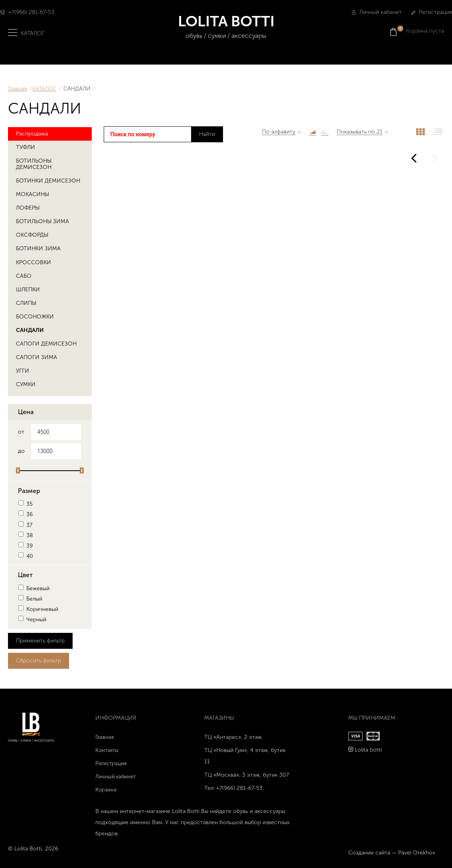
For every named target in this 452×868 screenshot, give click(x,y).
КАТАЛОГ (44, 89)
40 (26, 556)
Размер (29, 490)
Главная (18, 89)
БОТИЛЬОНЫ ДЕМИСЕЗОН (34, 163)
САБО (24, 275)
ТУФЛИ (26, 146)
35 (25, 504)
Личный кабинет (377, 12)
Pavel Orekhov (417, 852)
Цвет (25, 574)
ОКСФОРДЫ (32, 235)
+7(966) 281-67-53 (31, 12)
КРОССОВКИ (34, 262)
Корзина (106, 789)
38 (25, 535)
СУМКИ (26, 384)
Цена (26, 411)
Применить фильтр (40, 640)
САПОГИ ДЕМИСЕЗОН (46, 343)
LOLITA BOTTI (226, 27)
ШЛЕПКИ (28, 289)
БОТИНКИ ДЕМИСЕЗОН (48, 180)
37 (25, 524)
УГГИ (23, 370)
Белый (30, 598)
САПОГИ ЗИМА (37, 357)
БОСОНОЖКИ (35, 316)
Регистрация (432, 12)
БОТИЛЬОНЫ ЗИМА (42, 221)
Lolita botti (368, 749)
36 (25, 514)
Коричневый (38, 609)
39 (25, 545)
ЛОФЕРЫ (28, 207)
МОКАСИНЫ (33, 194)
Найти (207, 134)
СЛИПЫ (26, 302)
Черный (32, 619)
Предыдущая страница (414, 154)
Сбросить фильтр (38, 660)
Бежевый (34, 588)
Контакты (107, 749)
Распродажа (32, 133)
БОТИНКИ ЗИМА (38, 248)
